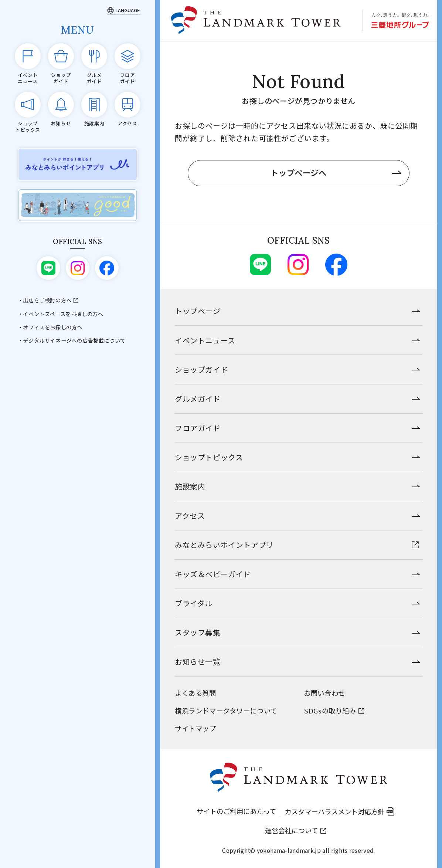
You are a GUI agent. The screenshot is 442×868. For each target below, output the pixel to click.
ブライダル (194, 603)
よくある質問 (195, 693)
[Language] (124, 10)
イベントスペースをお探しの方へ (63, 314)
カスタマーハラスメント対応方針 (334, 811)
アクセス (190, 516)
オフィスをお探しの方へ (53, 327)
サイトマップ (195, 728)
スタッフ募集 (198, 632)
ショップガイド (201, 369)
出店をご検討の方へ (47, 300)
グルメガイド (198, 399)
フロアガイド (198, 428)
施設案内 (190, 486)
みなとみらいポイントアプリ (224, 545)
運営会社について (291, 830)
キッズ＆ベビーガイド (213, 574)
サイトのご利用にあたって (236, 811)
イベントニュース (205, 340)
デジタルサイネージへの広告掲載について (74, 340)
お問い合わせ (324, 693)
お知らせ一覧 (198, 662)
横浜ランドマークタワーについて (226, 711)
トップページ (198, 311)
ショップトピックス (209, 457)
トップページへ (298, 172)
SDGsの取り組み (330, 711)
